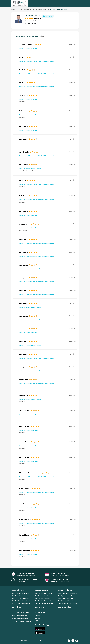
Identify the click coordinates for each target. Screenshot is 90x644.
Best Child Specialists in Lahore (44, 601)
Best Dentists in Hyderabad (20, 618)
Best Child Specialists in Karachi (21, 601)
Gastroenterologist (40, 9)
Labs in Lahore (40, 607)
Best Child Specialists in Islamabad (68, 601)
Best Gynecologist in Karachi (20, 596)
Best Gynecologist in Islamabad (67, 596)
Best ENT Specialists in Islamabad (68, 603)
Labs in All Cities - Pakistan (22, 622)
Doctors (20, 9)
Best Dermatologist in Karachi (21, 593)
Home (13, 9)
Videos (37, 621)
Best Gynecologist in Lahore (43, 596)
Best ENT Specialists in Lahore (44, 603)
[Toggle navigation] (77, 3)
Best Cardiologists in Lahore (43, 598)
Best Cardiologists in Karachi (20, 598)
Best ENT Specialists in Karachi (21, 603)
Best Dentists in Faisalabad (20, 616)
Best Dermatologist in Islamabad (68, 593)
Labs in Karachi (17, 607)
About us (38, 616)
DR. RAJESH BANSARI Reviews (58, 9)
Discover (38, 618)
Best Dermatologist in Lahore (44, 593)
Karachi (28, 9)
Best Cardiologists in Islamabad (67, 598)
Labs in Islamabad (65, 607)
